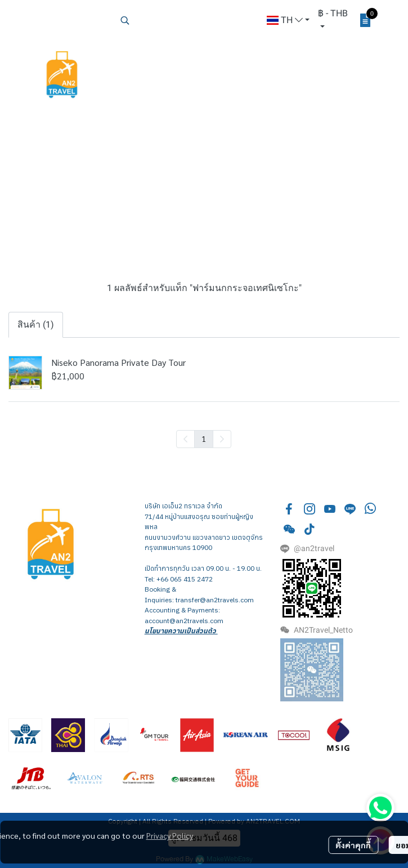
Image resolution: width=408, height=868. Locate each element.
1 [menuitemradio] (204, 439)
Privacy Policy (170, 835)
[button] (188, 20)
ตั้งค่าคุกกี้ (353, 845)
